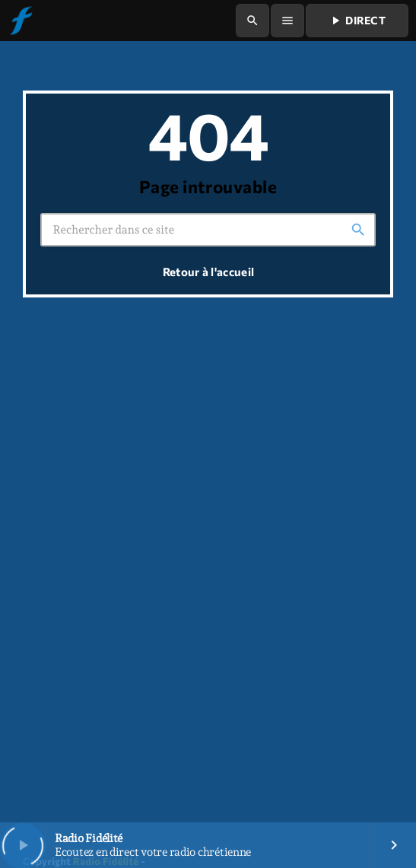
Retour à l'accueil (208, 272)
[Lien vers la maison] (21, 21)
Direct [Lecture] (357, 21)
